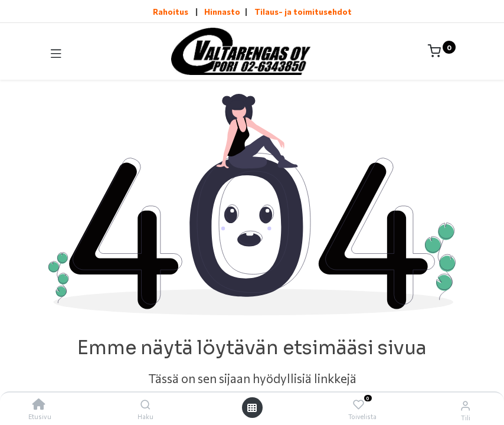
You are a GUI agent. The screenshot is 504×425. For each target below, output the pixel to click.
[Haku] (145, 404)
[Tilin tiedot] (465, 405)
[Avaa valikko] (252, 408)
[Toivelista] (359, 405)
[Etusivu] (39, 404)
